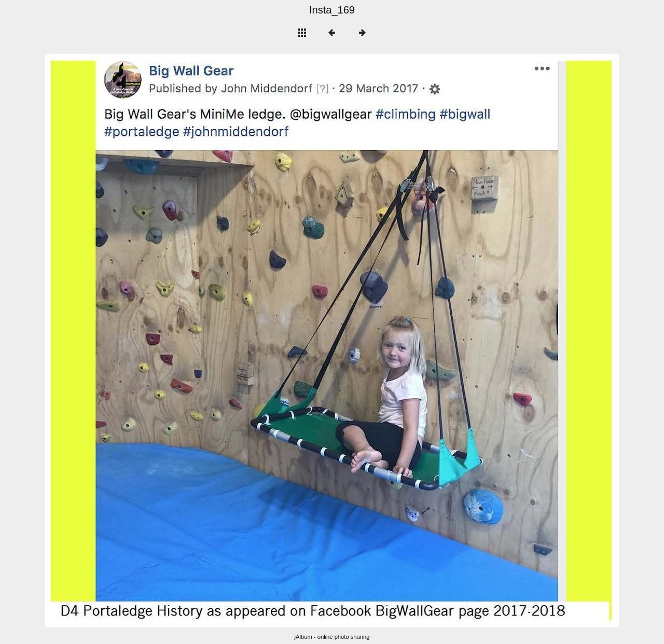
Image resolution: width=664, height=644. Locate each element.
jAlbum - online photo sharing (332, 637)
